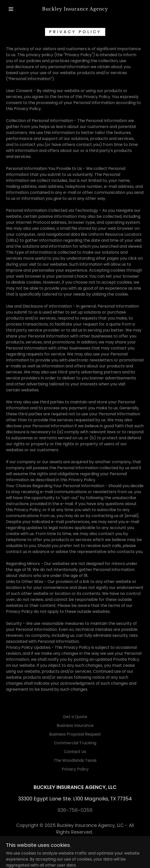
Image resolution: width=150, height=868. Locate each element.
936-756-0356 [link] (75, 810)
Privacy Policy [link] (75, 769)
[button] (13, 9)
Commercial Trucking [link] (75, 743)
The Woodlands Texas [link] (75, 760)
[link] (75, 9)
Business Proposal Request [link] (75, 734)
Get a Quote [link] (75, 717)
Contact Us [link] (75, 752)
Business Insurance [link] (75, 725)
